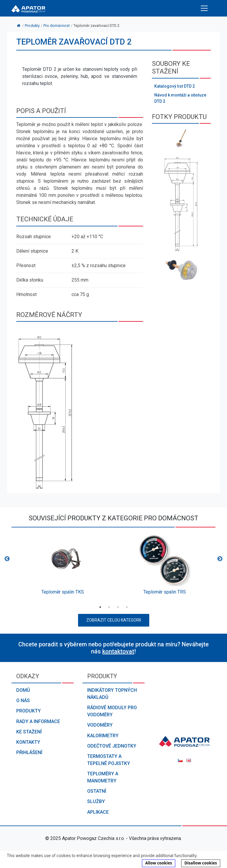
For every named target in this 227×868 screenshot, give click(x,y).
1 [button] (100, 607)
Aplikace (98, 812)
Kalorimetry (103, 736)
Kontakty (28, 742)
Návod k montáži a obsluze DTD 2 (180, 98)
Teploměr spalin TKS (63, 592)
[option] (63, 566)
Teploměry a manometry (103, 777)
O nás (23, 701)
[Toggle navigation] (204, 8)
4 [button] (127, 607)
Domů (23, 690)
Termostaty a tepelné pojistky (109, 760)
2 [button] (109, 607)
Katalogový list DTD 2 (175, 86)
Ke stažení (29, 732)
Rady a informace (38, 721)
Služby (96, 801)
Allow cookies (159, 863)
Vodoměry (100, 725)
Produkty (29, 711)
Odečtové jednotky (112, 746)
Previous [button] (7, 559)
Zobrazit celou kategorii (114, 620)
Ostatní (97, 791)
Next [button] (220, 559)
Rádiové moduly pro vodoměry (112, 711)
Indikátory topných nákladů (112, 694)
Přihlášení (29, 752)
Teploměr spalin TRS (165, 592)
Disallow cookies (201, 863)
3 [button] (118, 607)
